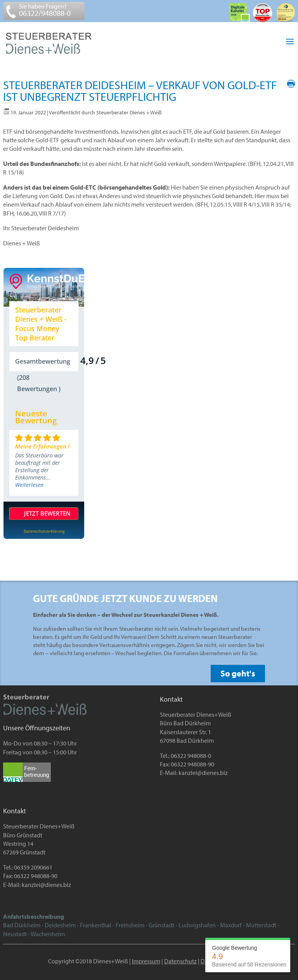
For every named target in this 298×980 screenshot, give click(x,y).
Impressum (146, 961)
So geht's (238, 673)
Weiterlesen (29, 485)
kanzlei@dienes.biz (203, 773)
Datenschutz (180, 961)
